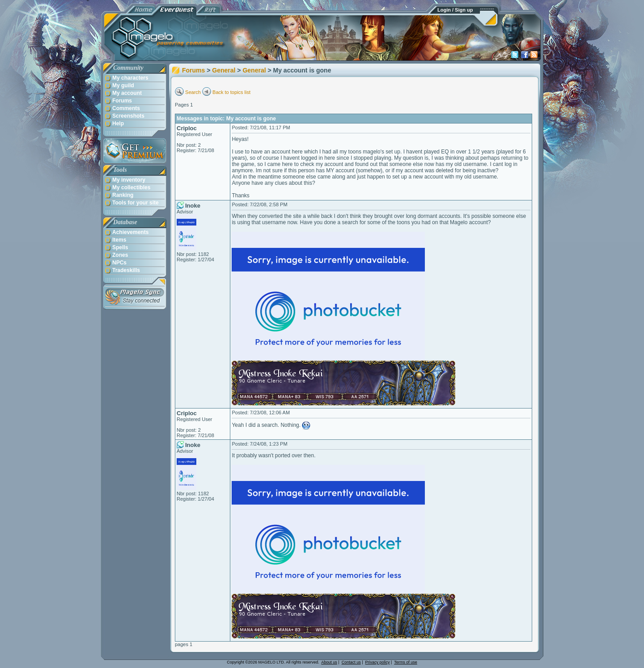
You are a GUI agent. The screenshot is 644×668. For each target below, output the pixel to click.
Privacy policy (378, 662)
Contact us (351, 662)
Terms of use (406, 662)
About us (329, 662)
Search (193, 92)
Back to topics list (231, 92)
